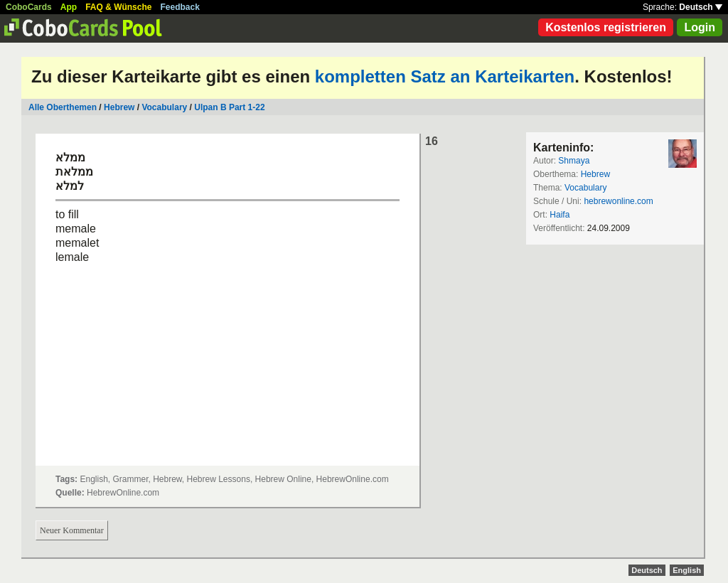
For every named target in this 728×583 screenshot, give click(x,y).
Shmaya (574, 161)
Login (700, 27)
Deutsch (701, 7)
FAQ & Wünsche (118, 7)
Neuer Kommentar (72, 530)
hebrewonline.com (618, 201)
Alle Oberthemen (63, 107)
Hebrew (119, 107)
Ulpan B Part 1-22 (229, 107)
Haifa (560, 215)
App (69, 7)
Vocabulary (165, 107)
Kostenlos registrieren (606, 27)
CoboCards (29, 7)
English (687, 570)
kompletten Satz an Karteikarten (445, 76)
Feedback (180, 7)
